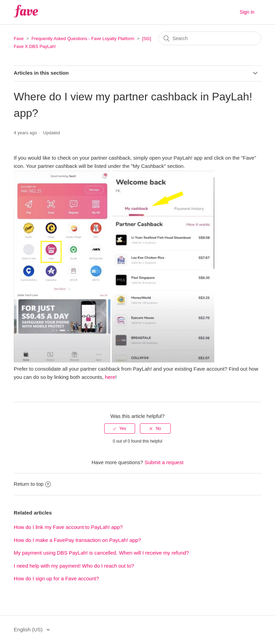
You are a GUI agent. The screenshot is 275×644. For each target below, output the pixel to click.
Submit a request (164, 462)
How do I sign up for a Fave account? (56, 578)
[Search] (210, 38)
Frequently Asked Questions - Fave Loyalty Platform (83, 39)
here (110, 377)
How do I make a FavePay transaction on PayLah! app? (77, 540)
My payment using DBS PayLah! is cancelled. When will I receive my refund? (101, 553)
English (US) (29, 629)
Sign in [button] (247, 12)
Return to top (32, 484)
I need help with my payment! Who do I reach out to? (74, 566)
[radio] (120, 429)
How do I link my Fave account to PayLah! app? (68, 527)
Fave (19, 39)
